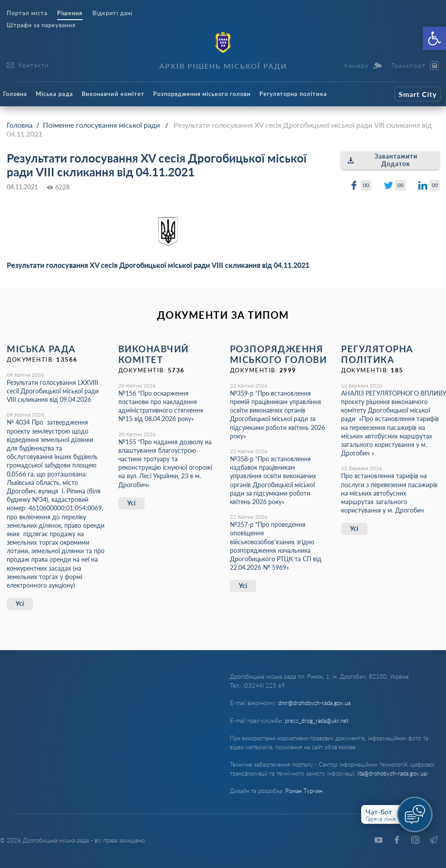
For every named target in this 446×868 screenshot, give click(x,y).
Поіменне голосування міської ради (101, 125)
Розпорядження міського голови (202, 94)
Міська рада (54, 94)
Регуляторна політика (293, 94)
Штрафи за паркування (41, 25)
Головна (15, 94)
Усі (20, 603)
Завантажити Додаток (382, 160)
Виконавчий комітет (113, 94)
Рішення (70, 13)
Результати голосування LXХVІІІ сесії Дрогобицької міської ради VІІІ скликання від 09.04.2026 (53, 391)
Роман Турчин (304, 791)
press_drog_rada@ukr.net (317, 721)
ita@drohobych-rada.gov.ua (392, 773)
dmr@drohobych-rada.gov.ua (314, 703)
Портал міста (27, 13)
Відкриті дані (113, 13)
